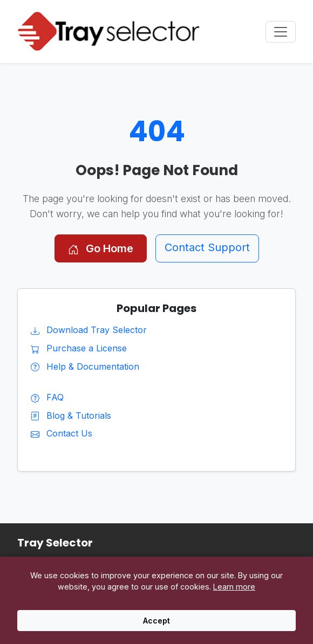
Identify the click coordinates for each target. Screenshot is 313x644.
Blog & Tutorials (71, 416)
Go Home (101, 248)
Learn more (234, 587)
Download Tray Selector (89, 330)
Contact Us (62, 433)
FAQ (47, 397)
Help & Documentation (85, 366)
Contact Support (207, 247)
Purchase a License (79, 348)
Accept (156, 621)
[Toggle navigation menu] (281, 32)
